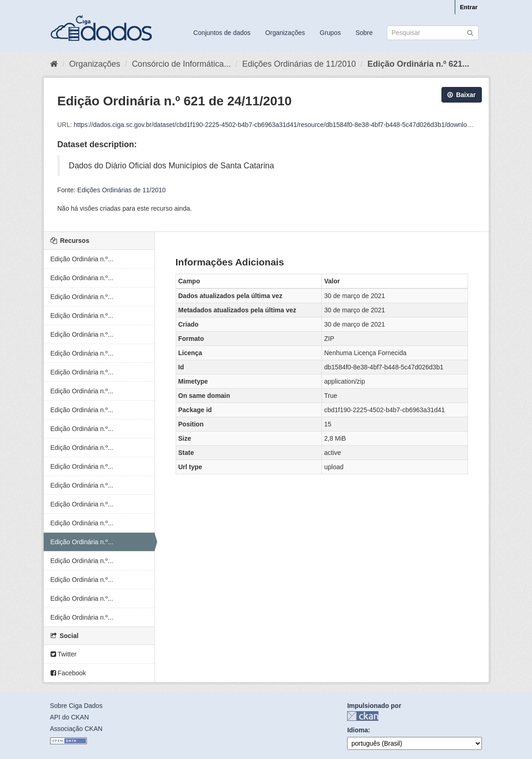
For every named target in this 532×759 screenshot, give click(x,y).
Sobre (364, 33)
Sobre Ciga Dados (76, 706)
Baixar (462, 95)
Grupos (330, 33)
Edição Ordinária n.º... (82, 259)
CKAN (363, 716)
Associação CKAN (76, 729)
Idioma (358, 730)
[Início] (54, 64)
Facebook (68, 673)
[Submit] (470, 32)
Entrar (469, 7)
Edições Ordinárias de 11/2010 (299, 64)
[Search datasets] (433, 33)
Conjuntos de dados (222, 33)
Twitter (64, 654)
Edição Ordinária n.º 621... (418, 64)
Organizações (285, 33)
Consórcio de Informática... (181, 64)
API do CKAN (70, 717)
